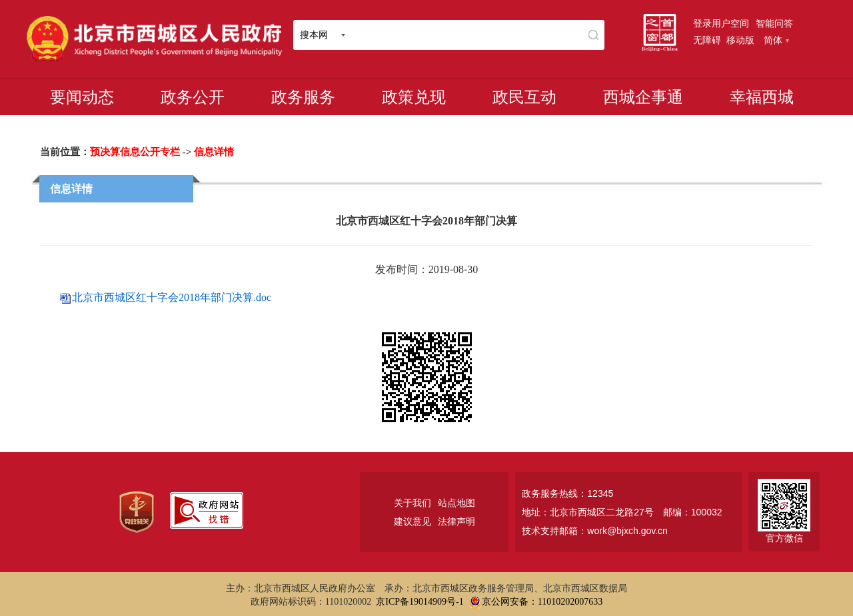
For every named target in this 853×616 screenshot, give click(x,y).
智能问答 (774, 23)
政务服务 (303, 97)
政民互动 (524, 97)
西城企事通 (643, 97)
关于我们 (413, 503)
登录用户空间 (721, 23)
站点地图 (456, 503)
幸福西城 (762, 97)
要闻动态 (82, 97)
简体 (776, 40)
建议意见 (413, 521)
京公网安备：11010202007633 (542, 602)
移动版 (740, 40)
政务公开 (193, 97)
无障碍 (707, 40)
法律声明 (456, 521)
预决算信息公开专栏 (135, 152)
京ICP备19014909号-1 (420, 602)
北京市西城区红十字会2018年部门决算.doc (172, 297)
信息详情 (214, 152)
